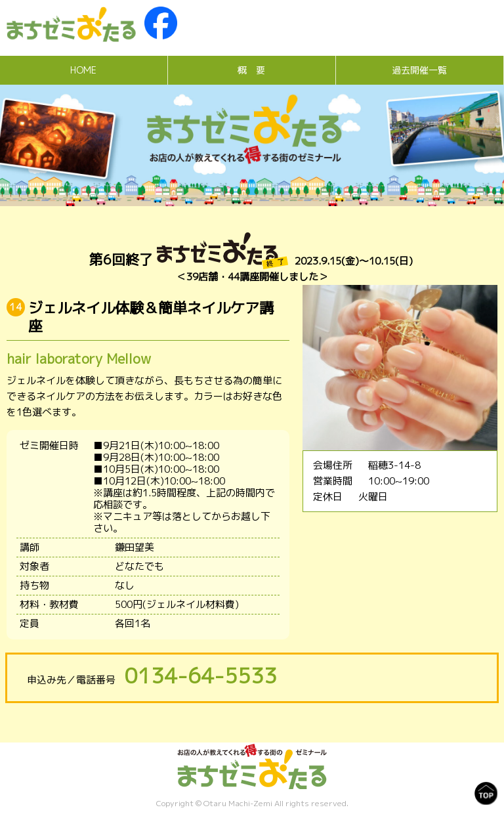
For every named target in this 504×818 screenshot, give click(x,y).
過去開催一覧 (419, 70)
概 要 (251, 70)
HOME (83, 70)
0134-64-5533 (201, 676)
